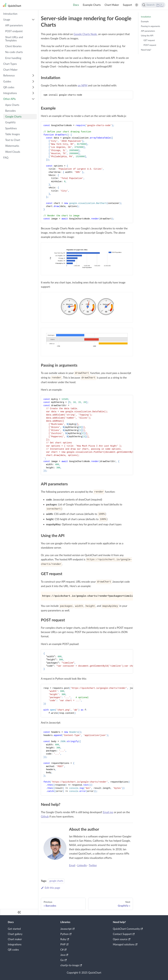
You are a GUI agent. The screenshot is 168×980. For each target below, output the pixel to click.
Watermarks (12, 146)
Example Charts (92, 5)
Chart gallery (15, 934)
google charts (56, 881)
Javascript (67, 929)
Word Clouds (13, 152)
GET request (149, 40)
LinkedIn (82, 865)
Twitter (93, 865)
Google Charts (13, 117)
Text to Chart (13, 140)
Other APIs (9, 99)
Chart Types (10, 64)
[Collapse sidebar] (19, 912)
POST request (150, 45)
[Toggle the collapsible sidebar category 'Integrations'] (33, 93)
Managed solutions (125, 944)
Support (127, 5)
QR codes (9, 87)
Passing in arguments (150, 26)
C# (63, 950)
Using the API (147, 36)
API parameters (14, 25)
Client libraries (13, 46)
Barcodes (10, 111)
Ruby (65, 939)
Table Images (13, 134)
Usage (7, 20)
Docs (76, 5)
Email (72, 865)
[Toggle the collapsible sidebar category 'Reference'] (33, 76)
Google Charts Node (85, 34)
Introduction (10, 14)
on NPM (83, 85)
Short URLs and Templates (14, 39)
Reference (9, 75)
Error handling (13, 58)
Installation (146, 17)
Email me (108, 812)
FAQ (6, 158)
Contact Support (124, 934)
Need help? (146, 50)
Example (145, 21)
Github (45, 816)
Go (63, 960)
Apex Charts (12, 105)
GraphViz (10, 122)
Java (64, 955)
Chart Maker (112, 5)
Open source (122, 939)
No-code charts (14, 52)
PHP (64, 944)
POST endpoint (14, 31)
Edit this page (51, 888)
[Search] (153, 5)
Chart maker (15, 939)
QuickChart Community (128, 929)
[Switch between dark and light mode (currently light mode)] (137, 5)
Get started (14, 929)
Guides (7, 81)
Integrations (10, 93)
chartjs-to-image (71, 965)
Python (66, 934)
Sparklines (11, 128)
